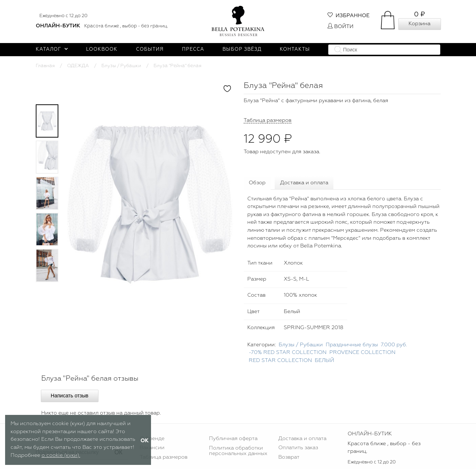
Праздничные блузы (352, 346)
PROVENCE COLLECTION (362, 353)
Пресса (193, 49)
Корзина (419, 24)
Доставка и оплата (305, 183)
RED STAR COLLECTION (280, 361)
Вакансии (152, 448)
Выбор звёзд (242, 49)
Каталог (52, 49)
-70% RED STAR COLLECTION (288, 353)
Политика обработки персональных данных (238, 451)
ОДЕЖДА (78, 66)
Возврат (289, 458)
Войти (340, 27)
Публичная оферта (233, 439)
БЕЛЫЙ (324, 361)
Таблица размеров (164, 458)
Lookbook (102, 49)
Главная (45, 66)
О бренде (152, 439)
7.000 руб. (394, 346)
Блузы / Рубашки (121, 66)
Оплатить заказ (298, 448)
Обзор (258, 183)
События (150, 49)
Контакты (295, 49)
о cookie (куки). (61, 455)
